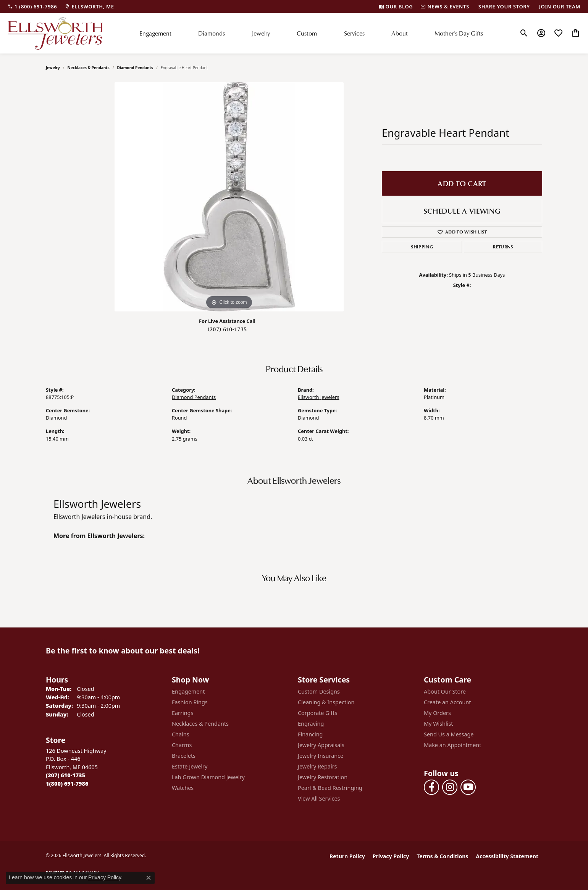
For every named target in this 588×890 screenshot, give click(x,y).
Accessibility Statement (507, 856)
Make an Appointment (452, 745)
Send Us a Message (449, 734)
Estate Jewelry (190, 766)
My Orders (437, 713)
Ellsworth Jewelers (318, 397)
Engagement (155, 33)
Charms (182, 745)
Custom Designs (319, 691)
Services (354, 33)
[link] (32, 6)
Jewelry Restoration (323, 777)
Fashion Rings (190, 702)
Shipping (422, 247)
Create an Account (447, 702)
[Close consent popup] (149, 878)
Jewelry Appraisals (321, 745)
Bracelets (184, 756)
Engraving (311, 724)
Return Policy (347, 856)
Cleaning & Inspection (326, 702)
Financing (310, 734)
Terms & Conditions (442, 856)
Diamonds (212, 33)
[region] (229, 197)
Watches (183, 788)
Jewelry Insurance (321, 756)
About (400, 33)
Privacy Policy (391, 856)
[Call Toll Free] (67, 784)
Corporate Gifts (317, 713)
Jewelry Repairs (317, 766)
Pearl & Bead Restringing (330, 788)
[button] (524, 33)
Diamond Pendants (135, 68)
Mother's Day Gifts (459, 33)
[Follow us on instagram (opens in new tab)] (450, 787)
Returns (503, 247)
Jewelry (261, 33)
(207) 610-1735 (227, 329)
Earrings (183, 713)
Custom (307, 33)
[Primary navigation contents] (311, 33)
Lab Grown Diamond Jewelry (208, 777)
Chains (181, 734)
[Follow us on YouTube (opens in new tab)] (468, 787)
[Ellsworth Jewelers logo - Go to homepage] (55, 33)
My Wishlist (439, 724)
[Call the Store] (65, 775)
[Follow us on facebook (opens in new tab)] (431, 787)
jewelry (53, 68)
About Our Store (445, 691)
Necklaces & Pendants (89, 68)
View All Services (319, 798)
